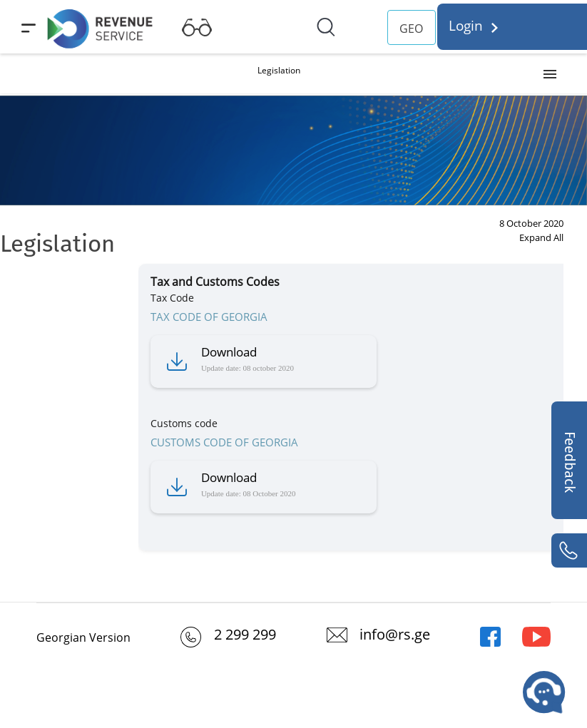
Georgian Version (83, 637)
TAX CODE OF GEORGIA (209, 317)
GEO (411, 29)
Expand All (541, 237)
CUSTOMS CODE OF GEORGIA (224, 442)
